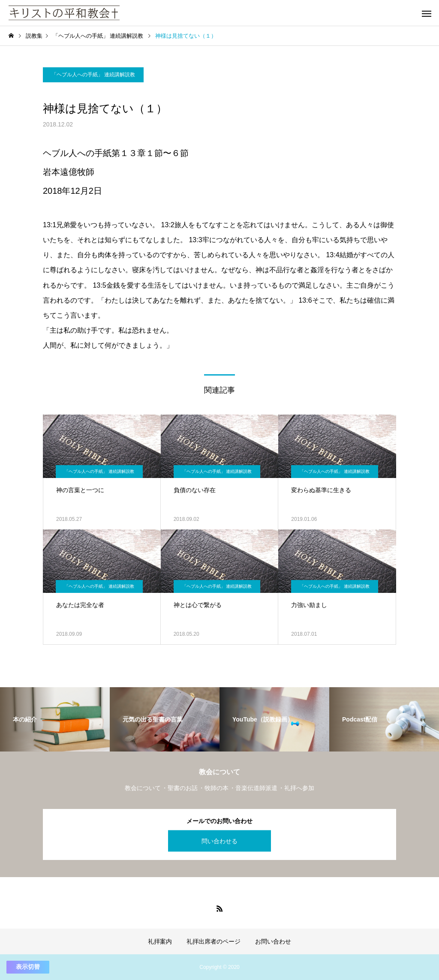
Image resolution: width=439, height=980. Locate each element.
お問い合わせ (273, 941)
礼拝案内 (160, 941)
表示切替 (28, 967)
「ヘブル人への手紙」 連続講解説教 (93, 75)
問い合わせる (219, 841)
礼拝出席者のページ (213, 941)
